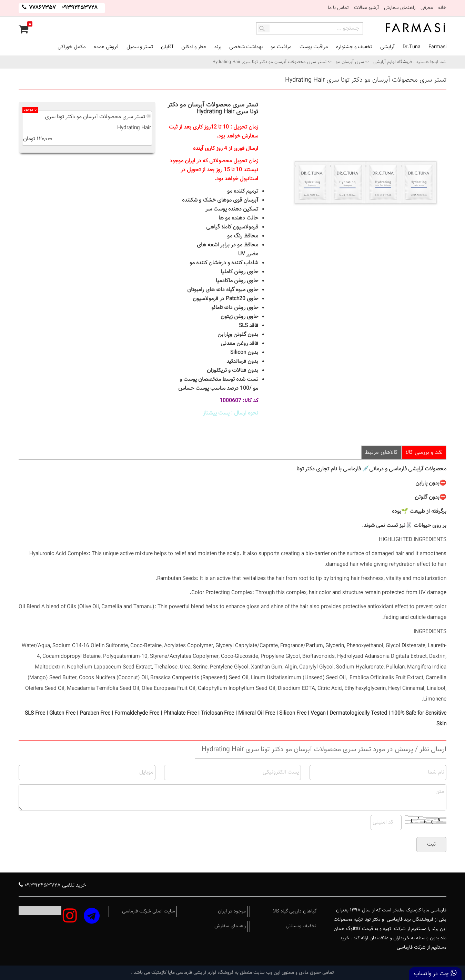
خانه (442, 8)
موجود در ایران (232, 911)
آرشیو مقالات (366, 8)
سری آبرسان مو (350, 62)
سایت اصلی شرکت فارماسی (149, 911)
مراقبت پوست (314, 47)
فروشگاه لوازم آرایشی (392, 62)
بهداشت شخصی (246, 47)
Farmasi (437, 47)
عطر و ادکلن (194, 47)
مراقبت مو (281, 47)
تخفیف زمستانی (301, 926)
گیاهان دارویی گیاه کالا (295, 911)
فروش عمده (106, 47)
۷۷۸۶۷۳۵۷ (42, 8)
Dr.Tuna (412, 47)
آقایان (167, 47)
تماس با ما (338, 8)
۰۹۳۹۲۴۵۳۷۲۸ (79, 8)
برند (218, 47)
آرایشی (387, 47)
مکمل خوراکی (72, 47)
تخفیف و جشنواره (354, 47)
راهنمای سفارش (400, 8)
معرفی (427, 8)
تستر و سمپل (140, 47)
